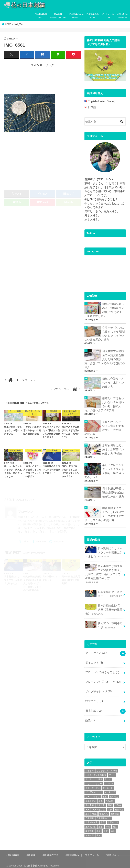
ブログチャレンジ (99, 688)
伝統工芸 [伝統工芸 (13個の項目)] (90, 802)
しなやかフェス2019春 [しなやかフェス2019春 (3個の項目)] (96, 772)
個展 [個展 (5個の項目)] (110, 802)
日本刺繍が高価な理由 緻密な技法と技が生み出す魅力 (113, 491)
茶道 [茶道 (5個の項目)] (106, 828)
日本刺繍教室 (41, 16)
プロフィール (107, 16)
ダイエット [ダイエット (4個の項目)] (108, 785)
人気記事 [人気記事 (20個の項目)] (110, 797)
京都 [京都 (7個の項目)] (101, 797)
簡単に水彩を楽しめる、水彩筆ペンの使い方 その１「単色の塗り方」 (104, 310)
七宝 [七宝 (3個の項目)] (105, 793)
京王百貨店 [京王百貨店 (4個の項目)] (91, 797)
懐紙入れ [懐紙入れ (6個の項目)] (104, 810)
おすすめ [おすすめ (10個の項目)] (90, 767)
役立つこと (94, 698)
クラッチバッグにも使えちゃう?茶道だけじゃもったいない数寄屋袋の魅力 (105, 333)
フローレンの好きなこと (102, 669)
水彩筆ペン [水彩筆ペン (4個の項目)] (113, 819)
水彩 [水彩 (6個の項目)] (103, 819)
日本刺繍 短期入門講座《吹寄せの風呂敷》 (104, 607)
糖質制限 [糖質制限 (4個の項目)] (90, 828)
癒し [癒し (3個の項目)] (115, 823)
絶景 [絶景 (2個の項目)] (99, 828)
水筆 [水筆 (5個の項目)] (101, 823)
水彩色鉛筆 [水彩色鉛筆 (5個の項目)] (91, 823)
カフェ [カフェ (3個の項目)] (108, 776)
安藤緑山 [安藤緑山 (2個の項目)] (119, 806)
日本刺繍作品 (92, 16)
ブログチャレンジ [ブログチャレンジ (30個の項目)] (94, 789)
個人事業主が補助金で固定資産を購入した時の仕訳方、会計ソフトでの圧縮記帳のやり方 (105, 359)
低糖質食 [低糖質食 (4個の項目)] (101, 802)
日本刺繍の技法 (76, 16)
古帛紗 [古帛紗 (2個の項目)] (118, 802)
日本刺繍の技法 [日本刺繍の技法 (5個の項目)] (104, 815)
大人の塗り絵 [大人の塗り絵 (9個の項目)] (99, 806)
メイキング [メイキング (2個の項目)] (110, 789)
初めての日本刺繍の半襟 (104, 623)
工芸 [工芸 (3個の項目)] (88, 810)
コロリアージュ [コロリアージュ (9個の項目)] (93, 785)
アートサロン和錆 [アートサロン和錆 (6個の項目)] (94, 776)
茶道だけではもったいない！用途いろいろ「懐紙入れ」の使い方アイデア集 (104, 404)
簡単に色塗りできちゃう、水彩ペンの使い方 (113, 382)
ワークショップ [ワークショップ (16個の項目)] (93, 793)
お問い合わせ (123, 16)
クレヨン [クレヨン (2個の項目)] (109, 780)
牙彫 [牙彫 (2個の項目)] (108, 823)
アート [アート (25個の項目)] (112, 772)
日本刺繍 (58, 16)
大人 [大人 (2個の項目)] (88, 806)
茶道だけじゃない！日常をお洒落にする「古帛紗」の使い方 (104, 427)
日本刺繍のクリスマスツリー (104, 592)
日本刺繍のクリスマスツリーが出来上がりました (104, 551)
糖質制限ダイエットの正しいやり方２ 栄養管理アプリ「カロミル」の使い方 (104, 513)
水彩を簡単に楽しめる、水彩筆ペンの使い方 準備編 (113, 449)
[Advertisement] (66, 80)
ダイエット (94, 660)
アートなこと (96, 650)
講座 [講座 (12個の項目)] (113, 828)
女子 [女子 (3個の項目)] (110, 806)
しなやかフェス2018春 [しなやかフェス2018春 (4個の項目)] (107, 767)
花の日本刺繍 (30, 862)
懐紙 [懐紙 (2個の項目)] (94, 810)
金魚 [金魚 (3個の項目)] (99, 832)
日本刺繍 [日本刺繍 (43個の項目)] (90, 815)
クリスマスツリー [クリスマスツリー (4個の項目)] (94, 780)
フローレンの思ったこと (103, 679)
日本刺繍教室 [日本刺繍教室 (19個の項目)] (92, 819)
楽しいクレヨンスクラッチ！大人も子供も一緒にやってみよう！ (104, 470)
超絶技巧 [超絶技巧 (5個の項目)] (90, 832)
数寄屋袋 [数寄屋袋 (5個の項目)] (115, 810)
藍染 (90, 717)
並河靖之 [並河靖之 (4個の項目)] (114, 793)
